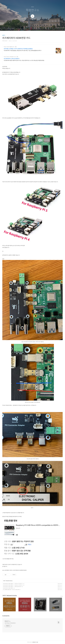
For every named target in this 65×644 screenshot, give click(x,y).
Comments (6, 616)
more (62, 596)
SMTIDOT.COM (35, 642)
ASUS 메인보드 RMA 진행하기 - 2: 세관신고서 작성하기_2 (13, 584)
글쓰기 (25, 28)
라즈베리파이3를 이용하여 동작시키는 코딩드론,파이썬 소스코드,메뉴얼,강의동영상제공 (24, 60)
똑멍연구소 (33, 10)
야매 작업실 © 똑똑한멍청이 (10, 623)
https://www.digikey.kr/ (9, 47)
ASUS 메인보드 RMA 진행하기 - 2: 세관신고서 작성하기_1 (13, 585)
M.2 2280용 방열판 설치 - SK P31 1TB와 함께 (11, 590)
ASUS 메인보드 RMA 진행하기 (8, 588)
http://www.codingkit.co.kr (10, 57)
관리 (39, 28)
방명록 (30, 28)
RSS (35, 28)
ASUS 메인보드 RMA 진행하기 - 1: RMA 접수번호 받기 (12, 587)
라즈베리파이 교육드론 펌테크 (12, 59)
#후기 (4, 35)
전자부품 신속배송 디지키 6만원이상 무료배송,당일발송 (18, 49)
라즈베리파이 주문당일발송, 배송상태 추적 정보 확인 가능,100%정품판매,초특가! (23, 51)
